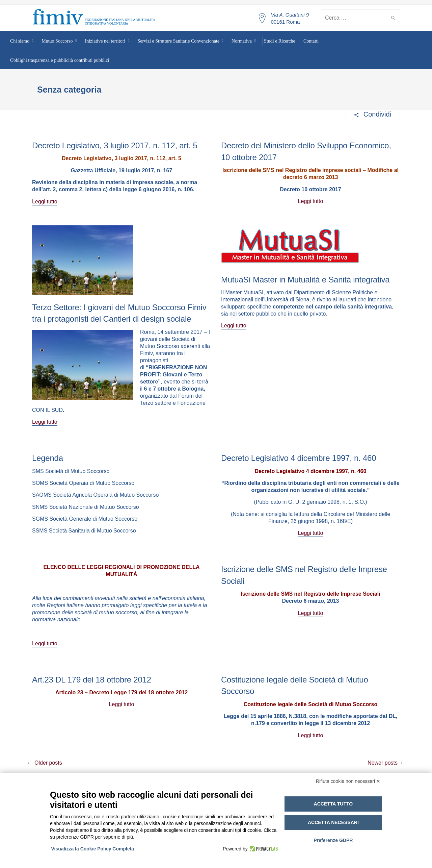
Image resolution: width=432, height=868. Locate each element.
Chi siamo (20, 41)
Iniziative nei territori (105, 41)
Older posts (48, 763)
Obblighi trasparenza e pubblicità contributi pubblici (60, 60)
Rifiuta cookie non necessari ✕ (348, 781)
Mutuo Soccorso (57, 41)
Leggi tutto (45, 202)
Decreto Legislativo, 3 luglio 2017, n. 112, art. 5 (115, 145)
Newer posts (383, 763)
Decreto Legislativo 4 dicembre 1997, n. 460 (299, 458)
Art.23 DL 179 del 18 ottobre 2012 (92, 680)
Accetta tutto (333, 804)
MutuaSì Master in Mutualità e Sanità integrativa (305, 280)
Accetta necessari (333, 822)
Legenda (48, 458)
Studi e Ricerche (280, 41)
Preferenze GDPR (333, 840)
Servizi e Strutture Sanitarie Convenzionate (178, 41)
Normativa (242, 41)
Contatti (311, 41)
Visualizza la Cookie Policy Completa (93, 849)
